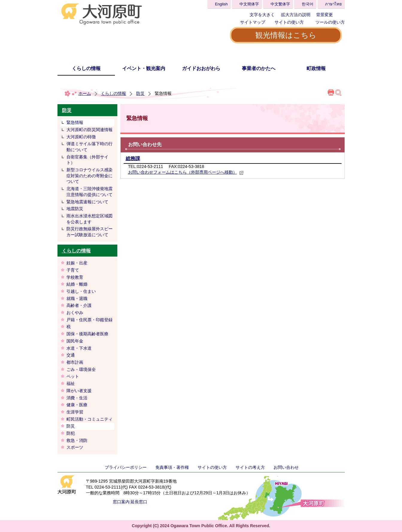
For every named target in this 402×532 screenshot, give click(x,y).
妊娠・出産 (77, 263)
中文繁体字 (280, 4)
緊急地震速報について (87, 202)
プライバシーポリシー (126, 467)
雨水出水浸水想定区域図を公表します (89, 219)
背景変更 (324, 15)
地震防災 (75, 209)
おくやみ (75, 313)
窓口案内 (121, 502)
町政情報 (316, 68)
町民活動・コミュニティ (89, 419)
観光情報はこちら (286, 35)
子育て (73, 270)
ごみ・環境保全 (81, 369)
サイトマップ (253, 22)
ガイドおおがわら (201, 68)
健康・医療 (77, 405)
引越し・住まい (81, 291)
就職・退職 (77, 298)
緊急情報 (75, 122)
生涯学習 (75, 412)
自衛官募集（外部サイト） (87, 160)
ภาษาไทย (333, 4)
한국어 (308, 4)
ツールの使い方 (330, 22)
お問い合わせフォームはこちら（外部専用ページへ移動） (186, 172)
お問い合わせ (286, 467)
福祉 (71, 384)
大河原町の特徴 (81, 137)
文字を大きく (262, 15)
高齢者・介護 (79, 305)
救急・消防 (77, 440)
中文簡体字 (249, 4)
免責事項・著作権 (172, 467)
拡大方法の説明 (296, 15)
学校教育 (75, 277)
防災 (140, 93)
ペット (73, 376)
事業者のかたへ (259, 68)
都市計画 (75, 362)
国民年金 (75, 341)
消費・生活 (77, 398)
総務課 (133, 159)
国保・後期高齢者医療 (87, 334)
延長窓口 (139, 502)
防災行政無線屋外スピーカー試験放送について (89, 232)
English (221, 4)
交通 (71, 355)
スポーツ (75, 447)
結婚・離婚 (77, 284)
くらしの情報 (86, 68)
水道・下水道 (79, 348)
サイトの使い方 (289, 22)
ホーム (85, 93)
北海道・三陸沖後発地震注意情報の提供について (89, 192)
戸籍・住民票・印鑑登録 (89, 320)
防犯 (71, 433)
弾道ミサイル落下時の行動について (89, 147)
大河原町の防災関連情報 (89, 130)
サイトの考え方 (250, 467)
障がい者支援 (79, 391)
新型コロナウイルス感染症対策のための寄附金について (89, 176)
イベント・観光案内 (144, 68)
